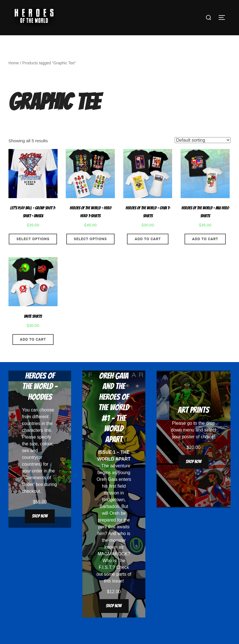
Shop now (40, 527)
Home (14, 74)
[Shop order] (203, 151)
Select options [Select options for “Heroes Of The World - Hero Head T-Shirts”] (90, 250)
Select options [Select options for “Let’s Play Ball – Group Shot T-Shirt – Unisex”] (33, 250)
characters (33, 441)
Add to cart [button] (148, 250)
